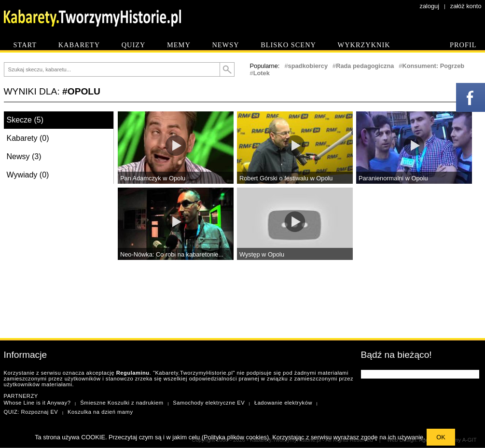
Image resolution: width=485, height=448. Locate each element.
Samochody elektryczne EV (209, 403)
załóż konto (466, 6)
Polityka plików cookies (235, 437)
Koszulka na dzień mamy (100, 412)
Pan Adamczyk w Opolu (153, 178)
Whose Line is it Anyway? (37, 403)
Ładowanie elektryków (283, 403)
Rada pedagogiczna (365, 66)
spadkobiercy (308, 66)
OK (441, 437)
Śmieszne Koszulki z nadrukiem (122, 403)
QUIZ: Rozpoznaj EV (31, 412)
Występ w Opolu (262, 254)
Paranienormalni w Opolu (393, 178)
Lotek (262, 73)
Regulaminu (133, 373)
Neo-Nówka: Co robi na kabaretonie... (172, 254)
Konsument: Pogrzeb (433, 66)
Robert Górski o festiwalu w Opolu (286, 178)
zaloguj (430, 6)
